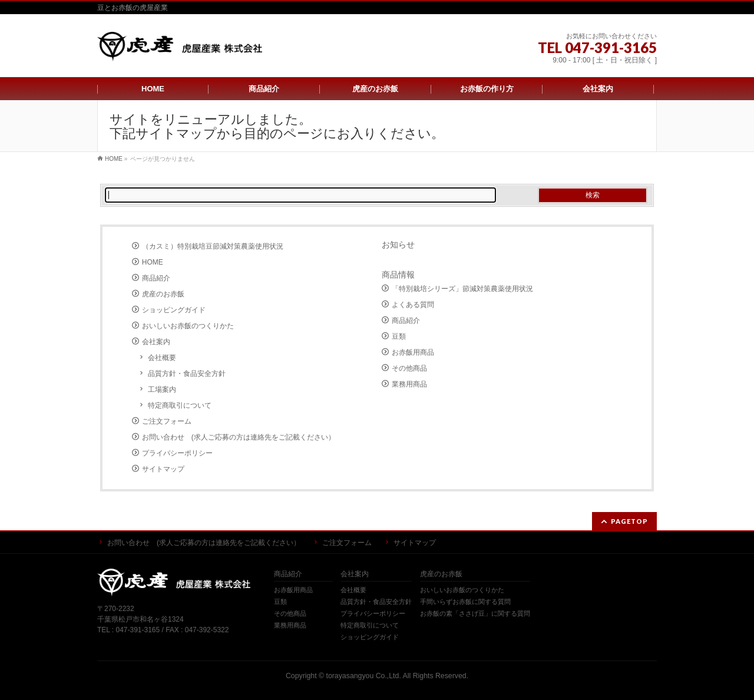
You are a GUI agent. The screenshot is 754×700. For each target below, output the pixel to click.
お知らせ (398, 245)
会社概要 (162, 358)
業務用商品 (409, 384)
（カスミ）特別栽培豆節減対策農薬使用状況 (213, 246)
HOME (153, 262)
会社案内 (156, 342)
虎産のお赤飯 (163, 294)
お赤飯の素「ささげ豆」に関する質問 (475, 613)
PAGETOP (629, 521)
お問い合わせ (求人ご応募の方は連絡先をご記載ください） (239, 437)
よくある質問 (413, 305)
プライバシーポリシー (177, 453)
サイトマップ (163, 469)
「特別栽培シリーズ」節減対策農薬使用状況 (462, 289)
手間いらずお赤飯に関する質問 (465, 602)
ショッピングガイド (174, 310)
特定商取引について (180, 405)
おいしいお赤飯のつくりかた (188, 326)
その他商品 (409, 368)
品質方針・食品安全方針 (187, 374)
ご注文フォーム (167, 421)
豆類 (399, 336)
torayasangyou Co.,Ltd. (364, 676)
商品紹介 (156, 278)
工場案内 (162, 389)
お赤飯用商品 (413, 352)
